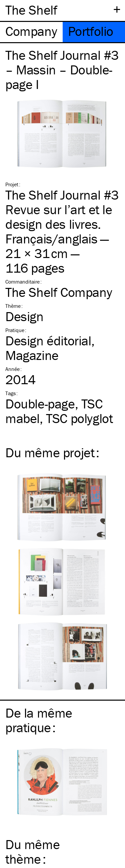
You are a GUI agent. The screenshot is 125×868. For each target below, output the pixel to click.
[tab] (31, 32)
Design (24, 316)
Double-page (40, 404)
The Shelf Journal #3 (62, 195)
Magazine (32, 355)
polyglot (79, 418)
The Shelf (31, 10)
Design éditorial (48, 341)
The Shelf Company (59, 292)
